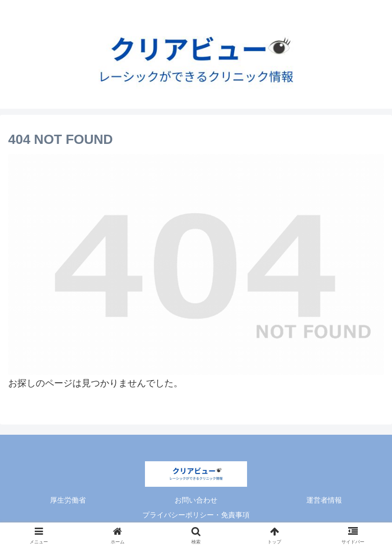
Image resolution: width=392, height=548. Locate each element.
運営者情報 (324, 500)
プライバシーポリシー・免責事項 (196, 515)
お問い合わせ (196, 500)
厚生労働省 (68, 500)
